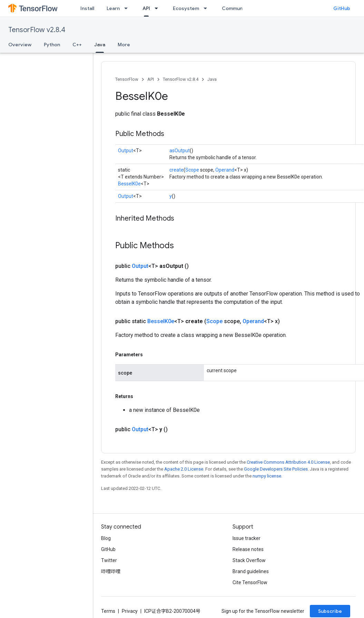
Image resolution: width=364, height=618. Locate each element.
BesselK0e (129, 184)
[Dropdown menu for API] (158, 8)
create (176, 170)
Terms (108, 611)
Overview (20, 45)
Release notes (248, 549)
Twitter (109, 560)
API (151, 79)
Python (52, 45)
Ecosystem (186, 8)
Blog (106, 538)
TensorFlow (127, 79)
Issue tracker (247, 538)
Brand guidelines (251, 571)
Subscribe (330, 611)
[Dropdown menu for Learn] (128, 8)
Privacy (130, 611)
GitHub (342, 8)
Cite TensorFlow (250, 582)
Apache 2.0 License (184, 469)
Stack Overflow (249, 560)
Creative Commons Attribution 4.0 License (288, 462)
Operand (225, 170)
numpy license (267, 476)
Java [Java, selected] (100, 45)
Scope (192, 170)
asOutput (180, 151)
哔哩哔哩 (111, 571)
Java (212, 79)
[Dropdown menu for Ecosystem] (207, 8)
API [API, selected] (146, 8)
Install (87, 8)
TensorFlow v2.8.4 (37, 30)
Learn (113, 8)
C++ (77, 45)
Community (235, 8)
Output (126, 151)
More (124, 45)
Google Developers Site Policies (276, 469)
